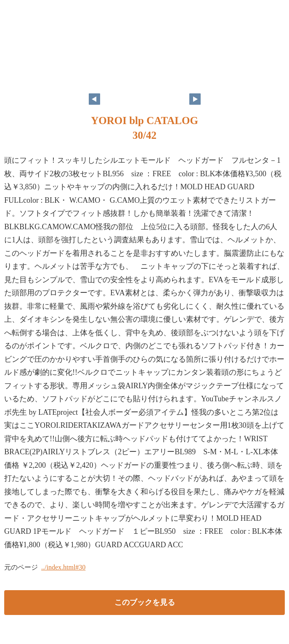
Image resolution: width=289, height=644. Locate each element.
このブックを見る (145, 602)
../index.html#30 (63, 567)
